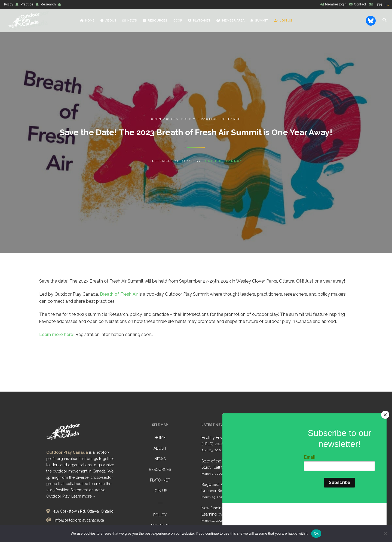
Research (48, 4)
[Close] (385, 448)
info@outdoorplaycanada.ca (79, 520)
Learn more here (56, 334)
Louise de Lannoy (223, 161)
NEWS (160, 459)
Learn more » (83, 496)
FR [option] (387, 5)
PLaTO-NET (160, 480)
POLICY (160, 515)
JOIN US (160, 491)
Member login (336, 4)
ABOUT (160, 448)
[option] (387, 5)
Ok (316, 533)
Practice (27, 4)
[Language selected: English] (385, 5)
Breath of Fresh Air (119, 294)
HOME (160, 438)
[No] (385, 534)
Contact (360, 4)
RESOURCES (160, 470)
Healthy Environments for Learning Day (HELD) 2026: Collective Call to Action (236, 441)
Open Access (165, 119)
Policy (9, 4)
